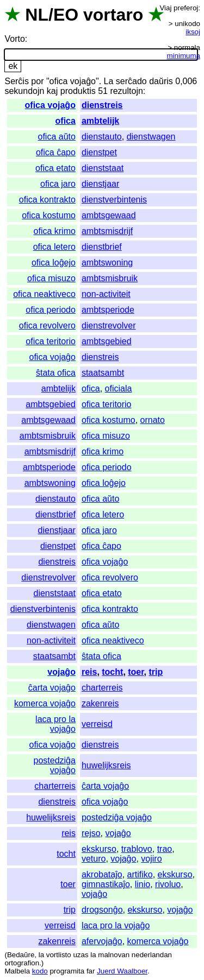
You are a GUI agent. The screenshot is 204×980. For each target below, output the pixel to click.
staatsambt (103, 373)
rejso (91, 833)
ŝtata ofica (56, 373)
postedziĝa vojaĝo (55, 765)
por (37, 81)
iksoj (193, 32)
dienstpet (99, 152)
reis (89, 672)
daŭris (161, 81)
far (91, 971)
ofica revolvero (47, 325)
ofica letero (54, 247)
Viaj (165, 8)
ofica (66, 121)
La (109, 81)
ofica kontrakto (47, 200)
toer (136, 672)
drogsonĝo (102, 910)
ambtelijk (100, 121)
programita (67, 971)
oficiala (119, 388)
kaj (52, 91)
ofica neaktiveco (44, 294)
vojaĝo (61, 672)
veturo (94, 859)
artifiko (140, 874)
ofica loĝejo (54, 263)
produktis (78, 91)
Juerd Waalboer (122, 971)
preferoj (186, 8)
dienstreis (102, 105)
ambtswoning (107, 263)
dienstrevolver (109, 325)
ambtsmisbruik (110, 278)
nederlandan (152, 955)
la (41, 955)
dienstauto (102, 137)
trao (165, 849)
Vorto (14, 39)
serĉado (131, 81)
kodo (40, 971)
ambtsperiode (108, 310)
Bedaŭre (21, 955)
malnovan (114, 955)
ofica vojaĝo (50, 105)
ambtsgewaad (109, 215)
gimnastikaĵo (106, 884)
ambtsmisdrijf (107, 231)
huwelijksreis (106, 765)
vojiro (151, 859)
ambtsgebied (107, 341)
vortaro (113, 15)
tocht (112, 672)
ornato (153, 420)
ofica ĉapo (56, 152)
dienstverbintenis (114, 200)
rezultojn (126, 91)
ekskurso (99, 849)
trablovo (137, 849)
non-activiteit (106, 294)
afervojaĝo (102, 941)
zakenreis (100, 703)
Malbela (17, 971)
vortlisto (59, 955)
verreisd (97, 724)
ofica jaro (58, 184)
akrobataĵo (102, 874)
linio (143, 884)
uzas (81, 955)
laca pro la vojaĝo (55, 724)
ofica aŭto (57, 137)
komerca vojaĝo (45, 703)
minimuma (184, 56)
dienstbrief (102, 247)
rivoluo (168, 884)
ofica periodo (51, 310)
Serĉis (16, 81)
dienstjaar (100, 184)
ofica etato (55, 168)
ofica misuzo (51, 278)
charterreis (102, 688)
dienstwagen (151, 137)
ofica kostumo (49, 215)
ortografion (22, 963)
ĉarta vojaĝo (52, 688)
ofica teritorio (51, 341)
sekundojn (24, 91)
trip (156, 672)
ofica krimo (55, 231)
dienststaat (103, 168)
